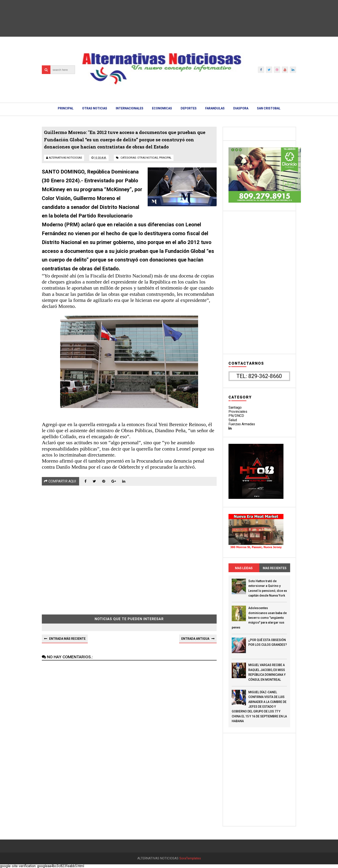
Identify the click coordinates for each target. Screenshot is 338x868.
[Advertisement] (129, 547)
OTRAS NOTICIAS (95, 108)
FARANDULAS (215, 108)
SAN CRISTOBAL (269, 108)
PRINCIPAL (66, 108)
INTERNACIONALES (130, 108)
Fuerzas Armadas (242, 424)
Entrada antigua (195, 639)
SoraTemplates (190, 858)
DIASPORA (241, 108)
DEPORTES (189, 108)
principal (165, 158)
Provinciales (238, 412)
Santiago (235, 407)
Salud (233, 420)
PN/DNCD (236, 416)
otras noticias (148, 158)
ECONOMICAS (162, 108)
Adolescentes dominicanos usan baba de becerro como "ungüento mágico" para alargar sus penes (259, 618)
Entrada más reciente (67, 639)
